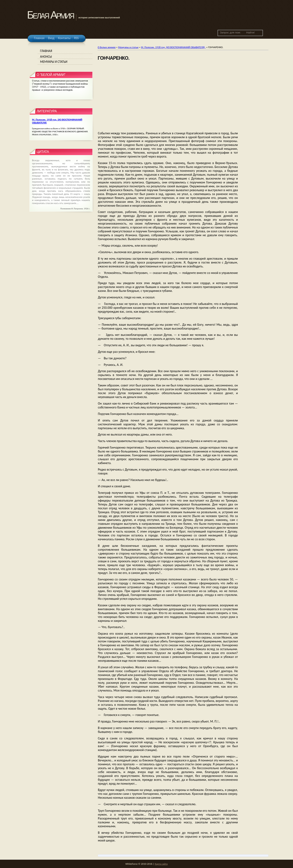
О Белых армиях (107, 47)
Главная (46, 51)
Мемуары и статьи (128, 47)
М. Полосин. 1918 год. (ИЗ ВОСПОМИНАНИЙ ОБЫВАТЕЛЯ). (173, 47)
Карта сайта (161, 864)
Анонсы (46, 57)
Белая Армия (50, 15)
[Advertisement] (168, 96)
